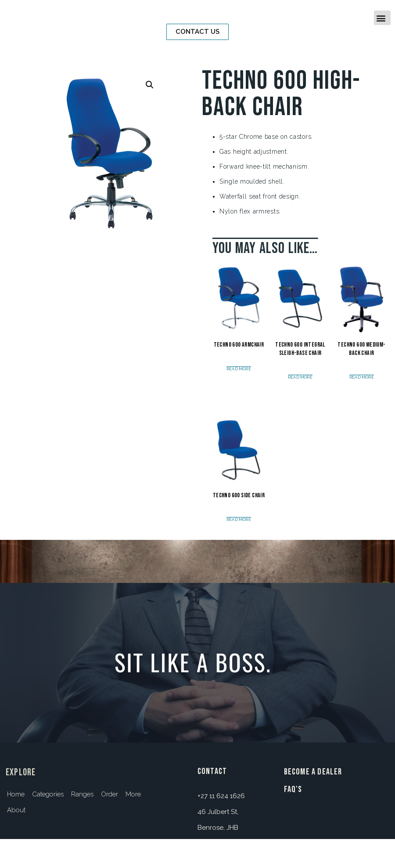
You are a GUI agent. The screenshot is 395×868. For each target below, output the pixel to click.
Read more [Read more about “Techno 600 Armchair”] (239, 369)
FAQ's (293, 789)
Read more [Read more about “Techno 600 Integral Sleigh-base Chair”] (300, 378)
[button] (197, 32)
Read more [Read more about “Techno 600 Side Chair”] (239, 520)
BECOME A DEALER (313, 772)
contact (212, 771)
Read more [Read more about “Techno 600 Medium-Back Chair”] (362, 378)
